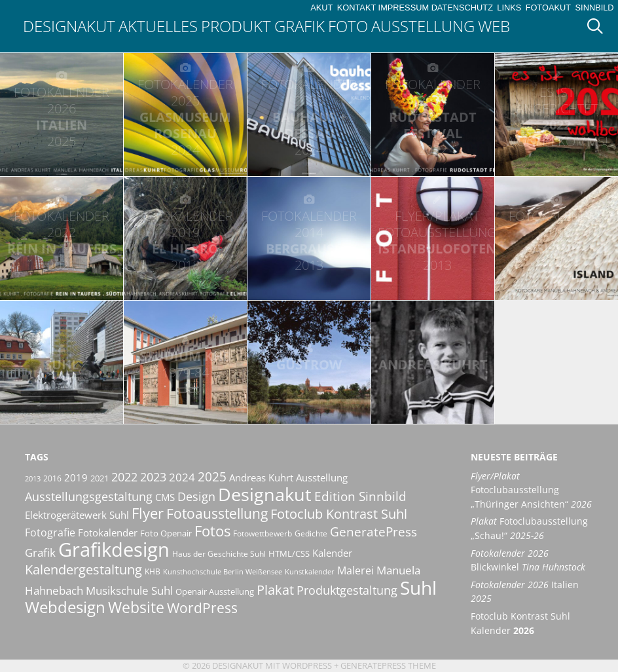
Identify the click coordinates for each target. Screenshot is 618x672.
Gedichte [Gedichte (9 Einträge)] (311, 533)
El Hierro (185, 240)
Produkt (236, 26)
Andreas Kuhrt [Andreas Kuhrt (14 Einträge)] (261, 477)
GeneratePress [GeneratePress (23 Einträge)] (373, 532)
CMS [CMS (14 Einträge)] (165, 497)
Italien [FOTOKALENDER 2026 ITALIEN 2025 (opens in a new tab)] (62, 117)
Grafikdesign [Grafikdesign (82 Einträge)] (114, 550)
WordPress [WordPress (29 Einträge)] (202, 608)
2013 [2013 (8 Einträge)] (33, 479)
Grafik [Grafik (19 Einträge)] (40, 552)
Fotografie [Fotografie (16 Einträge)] (50, 532)
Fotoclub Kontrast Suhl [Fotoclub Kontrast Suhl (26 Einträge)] (339, 514)
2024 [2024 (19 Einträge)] (182, 477)
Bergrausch (309, 240)
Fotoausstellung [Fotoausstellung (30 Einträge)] (217, 513)
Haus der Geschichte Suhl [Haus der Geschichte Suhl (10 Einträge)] (219, 554)
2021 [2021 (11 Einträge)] (100, 478)
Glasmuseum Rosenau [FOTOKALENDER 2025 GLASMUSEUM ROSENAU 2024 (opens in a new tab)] (185, 117)
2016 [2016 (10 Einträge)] (52, 478)
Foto (348, 26)
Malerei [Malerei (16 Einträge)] (355, 570)
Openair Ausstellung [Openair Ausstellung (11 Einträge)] (215, 591)
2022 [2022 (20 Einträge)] (124, 477)
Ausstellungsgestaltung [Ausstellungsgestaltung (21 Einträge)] (89, 496)
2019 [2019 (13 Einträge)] (76, 477)
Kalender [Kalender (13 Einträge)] (332, 553)
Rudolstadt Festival (433, 117)
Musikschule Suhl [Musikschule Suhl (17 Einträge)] (129, 590)
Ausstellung (423, 26)
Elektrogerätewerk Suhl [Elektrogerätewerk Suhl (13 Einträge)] (77, 515)
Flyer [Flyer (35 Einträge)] (148, 513)
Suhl (62, 364)
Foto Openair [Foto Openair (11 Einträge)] (166, 533)
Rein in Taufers (62, 240)
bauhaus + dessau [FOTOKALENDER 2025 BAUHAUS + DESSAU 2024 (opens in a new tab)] (309, 117)
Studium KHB (185, 364)
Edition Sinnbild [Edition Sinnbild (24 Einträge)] (360, 496)
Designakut (69, 26)
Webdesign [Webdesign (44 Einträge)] (65, 607)
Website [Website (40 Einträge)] (136, 607)
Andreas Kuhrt (433, 364)
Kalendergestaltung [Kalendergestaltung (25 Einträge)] (83, 569)
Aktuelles (158, 26)
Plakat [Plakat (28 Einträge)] (275, 589)
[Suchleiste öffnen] (600, 26)
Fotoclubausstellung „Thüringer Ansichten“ (531, 490)
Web (494, 26)
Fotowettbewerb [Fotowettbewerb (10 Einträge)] (263, 533)
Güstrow (309, 364)
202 (556, 117)
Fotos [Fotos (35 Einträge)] (212, 531)
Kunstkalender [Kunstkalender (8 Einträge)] (310, 572)
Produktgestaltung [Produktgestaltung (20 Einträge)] (347, 590)
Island (556, 240)
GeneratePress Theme (388, 665)
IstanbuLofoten (437, 240)
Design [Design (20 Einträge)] (196, 496)
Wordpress (307, 665)
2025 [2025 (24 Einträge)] (212, 476)
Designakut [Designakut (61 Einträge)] (265, 494)
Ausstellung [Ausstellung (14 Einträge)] (322, 477)
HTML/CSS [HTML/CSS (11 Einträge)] (289, 553)
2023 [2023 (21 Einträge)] (153, 477)
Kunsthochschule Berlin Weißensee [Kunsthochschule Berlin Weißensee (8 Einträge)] (223, 572)
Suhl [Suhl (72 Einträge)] (418, 588)
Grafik (300, 26)
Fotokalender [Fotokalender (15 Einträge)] (108, 532)
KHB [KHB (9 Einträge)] (153, 571)
